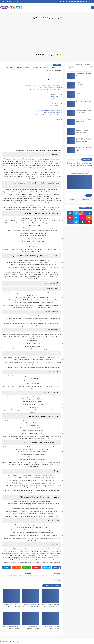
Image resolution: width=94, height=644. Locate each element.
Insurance (57, 65)
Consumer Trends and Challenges (52, 113)
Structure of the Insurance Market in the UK (49, 88)
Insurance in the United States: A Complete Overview (12, 628)
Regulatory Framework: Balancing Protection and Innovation (45, 90)
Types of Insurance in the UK (53, 92)
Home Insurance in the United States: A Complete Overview (12, 606)
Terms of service (11, 1)
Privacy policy (19, 1)
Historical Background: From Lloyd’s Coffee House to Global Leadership (43, 85)
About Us (4, 1)
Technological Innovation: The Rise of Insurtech (49, 110)
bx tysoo (2, 642)
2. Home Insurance (56, 97)
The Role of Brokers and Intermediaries (51, 108)
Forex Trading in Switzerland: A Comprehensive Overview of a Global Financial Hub (83, 131)
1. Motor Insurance (56, 94)
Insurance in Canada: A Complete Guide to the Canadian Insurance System (31, 628)
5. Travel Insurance (56, 104)
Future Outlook (57, 117)
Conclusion (58, 120)
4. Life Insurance (56, 101)
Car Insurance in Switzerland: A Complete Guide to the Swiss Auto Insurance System (51, 606)
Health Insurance (86, 200)
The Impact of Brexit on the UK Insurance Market (48, 115)
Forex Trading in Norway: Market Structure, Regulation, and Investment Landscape (84, 140)
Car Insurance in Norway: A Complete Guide (52, 628)
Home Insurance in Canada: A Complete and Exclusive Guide (31, 606)
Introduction (57, 83)
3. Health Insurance (55, 99)
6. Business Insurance (55, 106)
